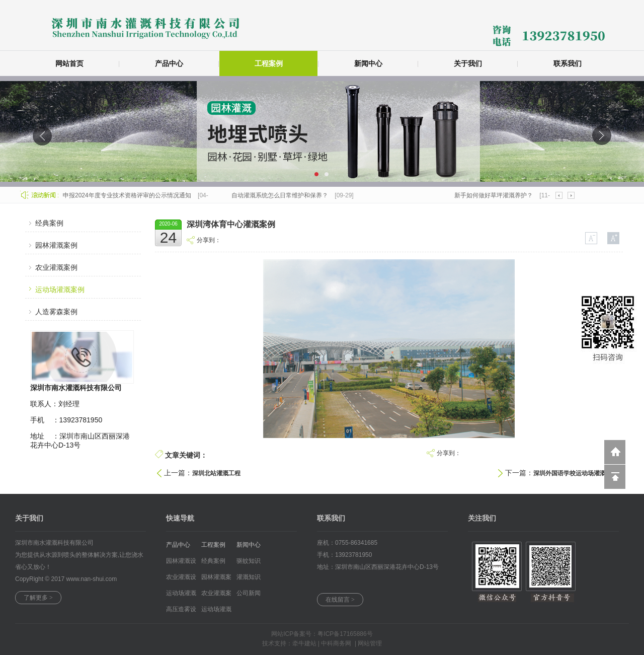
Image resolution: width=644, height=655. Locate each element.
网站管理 (370, 643)
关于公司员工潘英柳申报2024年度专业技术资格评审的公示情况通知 (101, 195)
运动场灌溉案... (216, 611)
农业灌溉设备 (181, 579)
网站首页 (69, 63)
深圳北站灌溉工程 (216, 473)
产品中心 (169, 63)
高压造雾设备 (181, 611)
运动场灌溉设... (181, 595)
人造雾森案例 (56, 312)
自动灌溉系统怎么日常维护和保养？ (281, 195)
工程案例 (269, 63)
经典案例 (49, 223)
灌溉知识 (249, 577)
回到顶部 (615, 477)
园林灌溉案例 (56, 245)
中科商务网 (336, 643)
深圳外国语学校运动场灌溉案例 (576, 473)
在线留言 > (340, 600)
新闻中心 (368, 63)
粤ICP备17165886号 (345, 634)
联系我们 (568, 63)
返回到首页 (615, 452)
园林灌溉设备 (181, 563)
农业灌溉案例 (56, 267)
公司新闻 (249, 593)
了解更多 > (38, 598)
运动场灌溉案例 (60, 289)
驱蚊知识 (249, 561)
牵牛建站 (304, 643)
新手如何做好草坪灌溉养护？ (495, 195)
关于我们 (468, 63)
